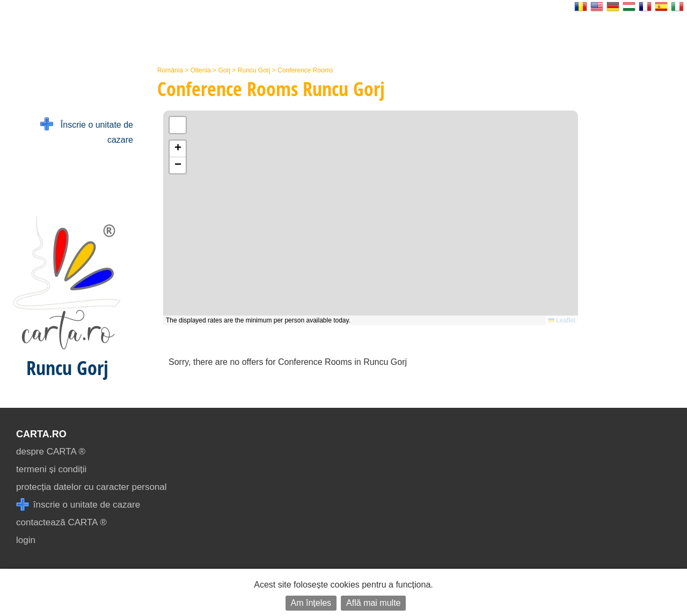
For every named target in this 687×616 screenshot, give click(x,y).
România (170, 70)
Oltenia (201, 70)
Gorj (224, 70)
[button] (178, 149)
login (26, 540)
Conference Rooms (305, 70)
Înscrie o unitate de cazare (87, 131)
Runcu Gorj (254, 70)
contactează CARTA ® (61, 522)
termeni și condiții (51, 469)
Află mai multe (373, 603)
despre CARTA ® (51, 452)
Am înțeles (311, 603)
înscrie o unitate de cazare (78, 505)
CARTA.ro (41, 434)
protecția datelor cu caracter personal (92, 487)
